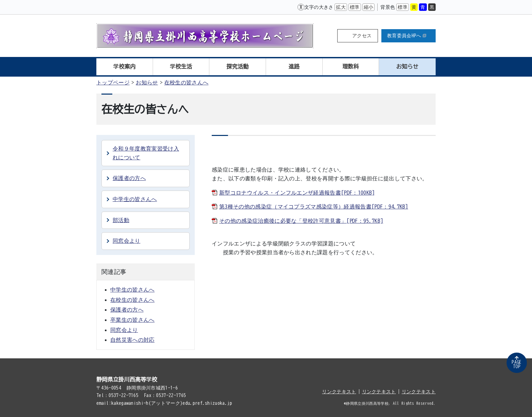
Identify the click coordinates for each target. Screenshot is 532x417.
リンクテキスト (339, 392)
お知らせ (407, 66)
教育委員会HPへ (407, 36)
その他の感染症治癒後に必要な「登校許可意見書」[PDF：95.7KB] (301, 221)
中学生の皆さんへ (135, 199)
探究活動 (238, 66)
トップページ (113, 82)
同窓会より (127, 241)
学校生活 (181, 66)
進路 (294, 66)
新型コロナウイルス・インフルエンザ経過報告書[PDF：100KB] (297, 193)
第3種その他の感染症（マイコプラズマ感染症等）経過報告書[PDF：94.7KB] (314, 206)
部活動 (121, 220)
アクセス (362, 36)
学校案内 (124, 66)
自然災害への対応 (132, 340)
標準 (355, 7)
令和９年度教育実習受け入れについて (146, 153)
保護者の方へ (129, 178)
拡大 (341, 7)
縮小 (369, 7)
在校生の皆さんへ (186, 82)
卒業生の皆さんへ (132, 320)
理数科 (351, 66)
